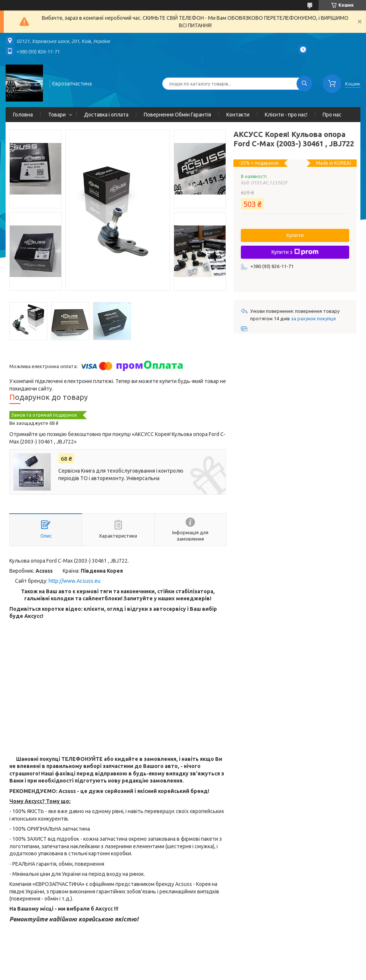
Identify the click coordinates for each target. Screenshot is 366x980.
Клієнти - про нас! (286, 115)
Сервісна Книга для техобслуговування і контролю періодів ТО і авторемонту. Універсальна (121, 475)
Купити (295, 235)
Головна (23, 115)
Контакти (238, 115)
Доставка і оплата (106, 115)
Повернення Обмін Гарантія (177, 115)
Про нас (332, 115)
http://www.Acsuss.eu (75, 581)
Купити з (295, 252)
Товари (57, 115)
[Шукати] (304, 84)
